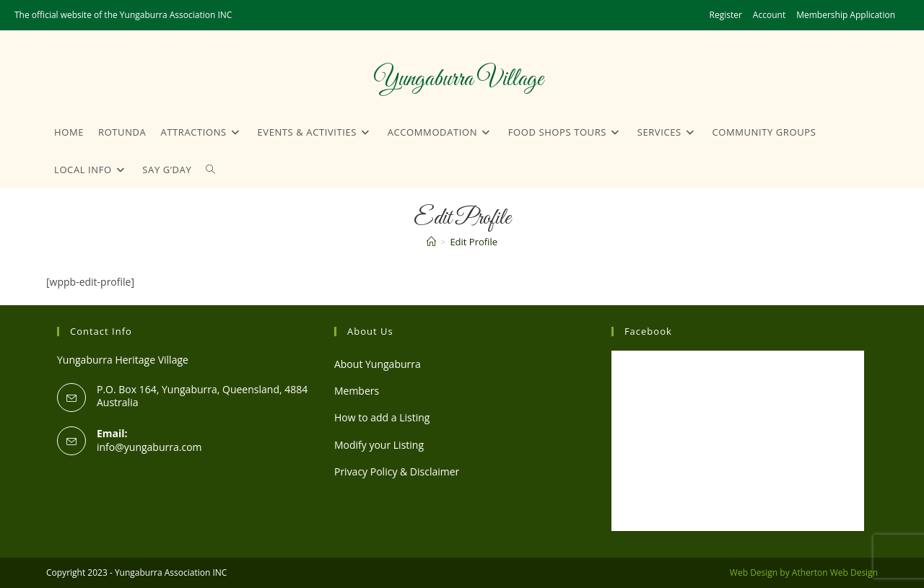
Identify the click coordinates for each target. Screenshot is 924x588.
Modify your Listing (379, 445)
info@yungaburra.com (149, 447)
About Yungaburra (378, 364)
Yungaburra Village (458, 79)
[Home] (431, 242)
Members (357, 391)
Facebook (648, 331)
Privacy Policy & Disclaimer (397, 471)
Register (726, 15)
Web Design (754, 572)
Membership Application (846, 15)
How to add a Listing (382, 417)
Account (769, 15)
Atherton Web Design (835, 572)
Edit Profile (474, 242)
